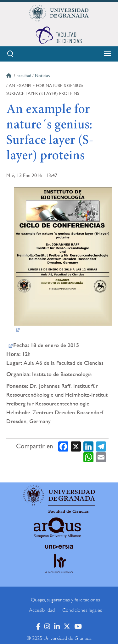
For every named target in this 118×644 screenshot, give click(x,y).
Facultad (24, 75)
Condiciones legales (82, 610)
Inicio (9, 76)
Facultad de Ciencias (68, 511)
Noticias (42, 75)
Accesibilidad (42, 610)
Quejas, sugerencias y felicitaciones (65, 600)
